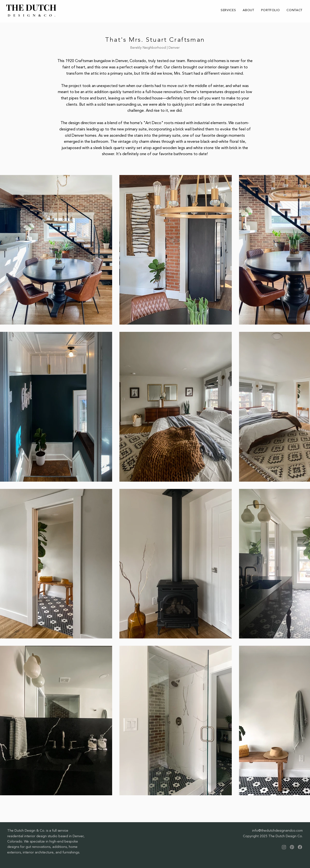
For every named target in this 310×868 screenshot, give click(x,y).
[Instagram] (284, 847)
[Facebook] (300, 847)
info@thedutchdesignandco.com (277, 831)
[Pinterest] (292, 847)
